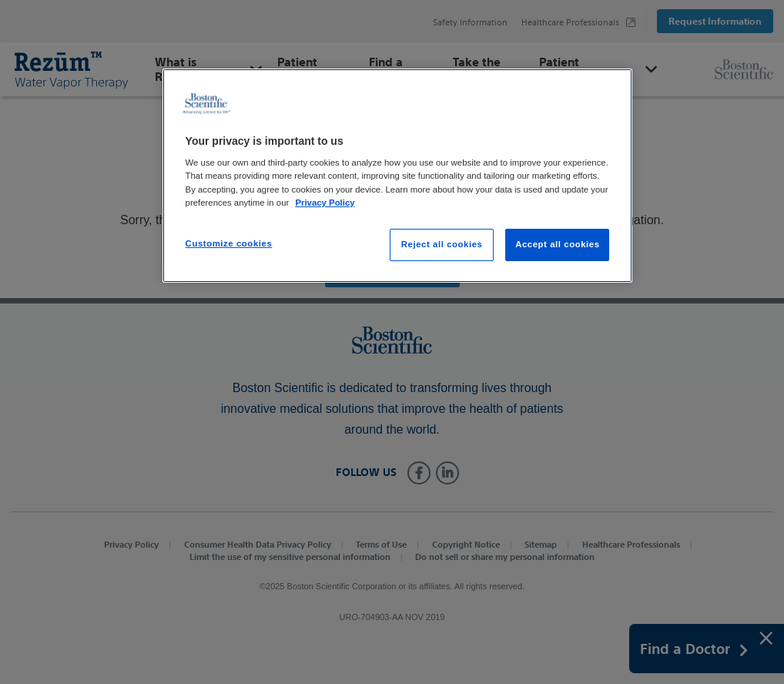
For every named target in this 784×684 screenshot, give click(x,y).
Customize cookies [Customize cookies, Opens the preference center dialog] (229, 243)
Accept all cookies (558, 244)
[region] (398, 176)
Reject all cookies (442, 244)
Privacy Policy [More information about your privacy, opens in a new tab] (325, 203)
